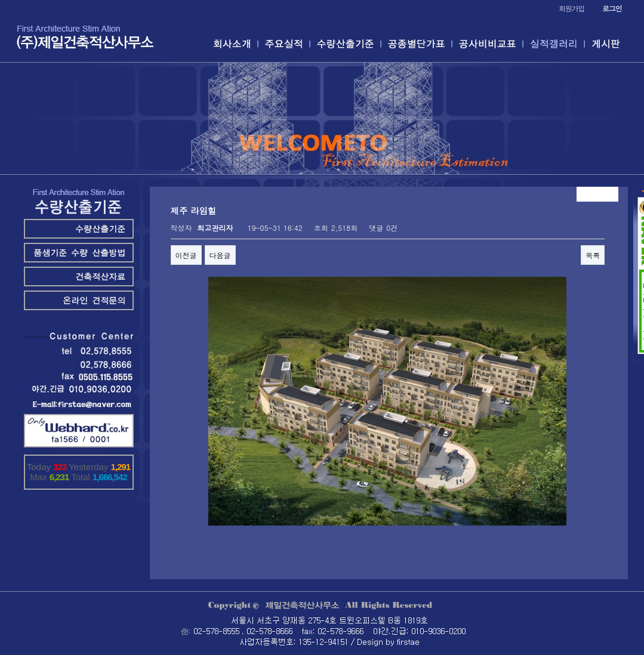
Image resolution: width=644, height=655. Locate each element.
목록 (593, 255)
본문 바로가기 (0, 0)
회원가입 (571, 8)
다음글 (220, 255)
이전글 (186, 255)
